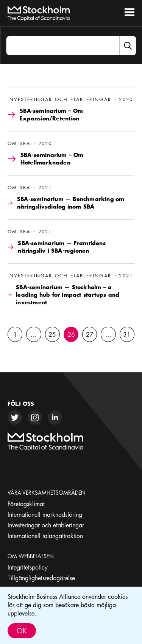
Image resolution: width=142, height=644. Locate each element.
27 (90, 334)
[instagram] (35, 418)
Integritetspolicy (28, 567)
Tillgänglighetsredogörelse (41, 578)
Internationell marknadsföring (45, 514)
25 (52, 334)
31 (127, 334)
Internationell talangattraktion (45, 536)
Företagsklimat (26, 504)
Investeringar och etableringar (46, 525)
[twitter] (15, 418)
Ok (22, 631)
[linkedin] (55, 418)
